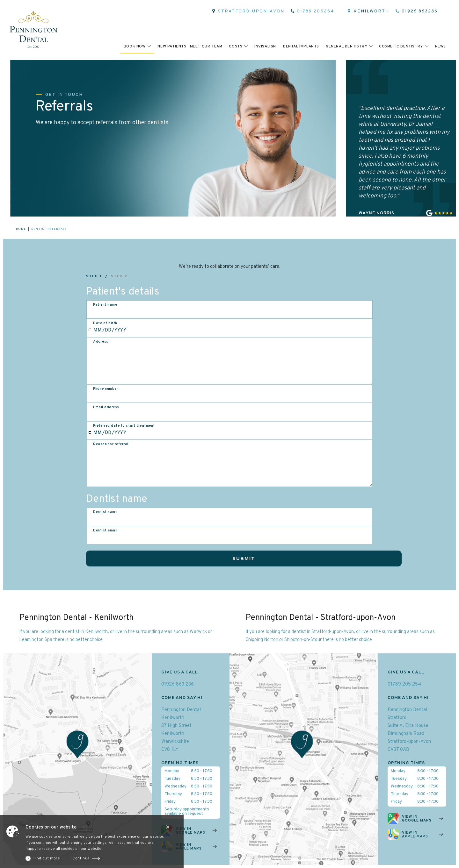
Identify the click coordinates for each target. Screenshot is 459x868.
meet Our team (206, 46)
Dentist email (105, 530)
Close (168, 827)
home (21, 229)
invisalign (265, 46)
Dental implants (301, 46)
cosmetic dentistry (401, 46)
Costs (236, 46)
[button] (137, 46)
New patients (172, 46)
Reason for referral (111, 444)
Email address (106, 407)
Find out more (47, 858)
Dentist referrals (49, 229)
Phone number (106, 389)
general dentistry (346, 46)
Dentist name (105, 512)
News (441, 46)
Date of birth (105, 323)
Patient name (105, 305)
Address (101, 342)
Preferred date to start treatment (124, 426)
